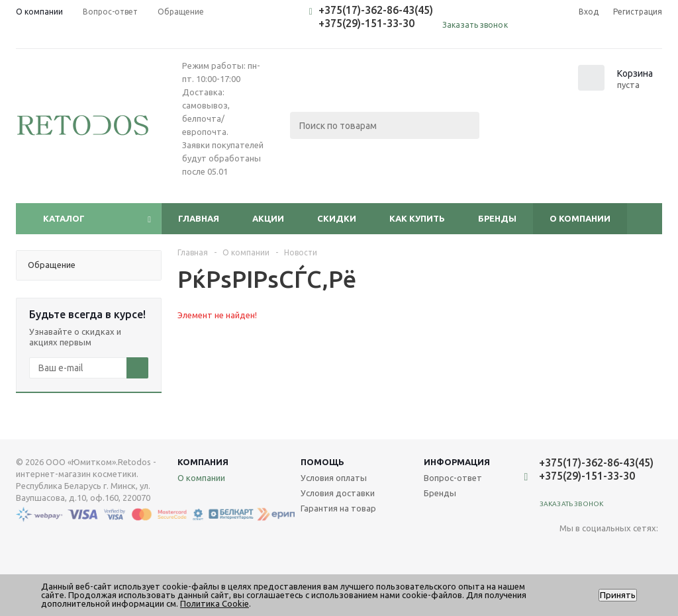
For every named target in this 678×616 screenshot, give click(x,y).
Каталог (64, 218)
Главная (199, 218)
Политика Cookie (215, 603)
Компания (203, 462)
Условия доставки (338, 493)
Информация (457, 462)
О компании (580, 218)
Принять (618, 595)
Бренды (497, 218)
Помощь (322, 462)
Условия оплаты (334, 478)
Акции (268, 218)
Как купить (417, 218)
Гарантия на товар (338, 508)
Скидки (337, 218)
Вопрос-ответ (453, 478)
